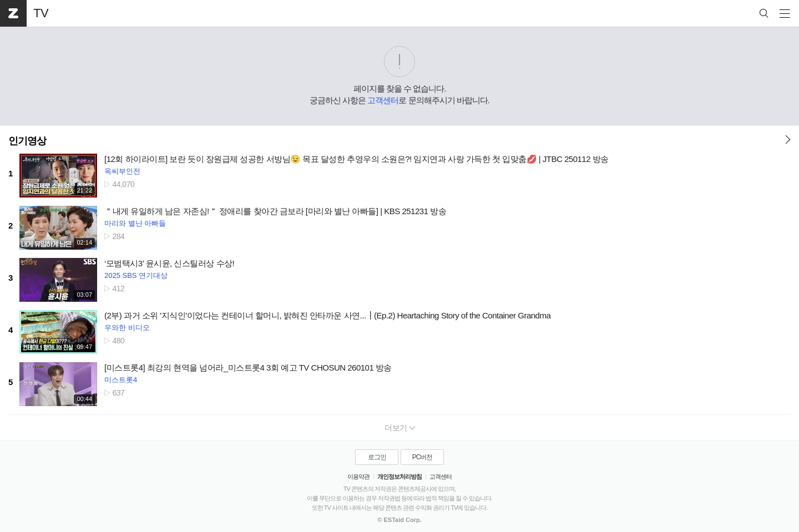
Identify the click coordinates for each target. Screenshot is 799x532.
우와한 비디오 (127, 328)
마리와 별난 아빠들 (135, 223)
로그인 (377, 457)
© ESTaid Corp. (399, 520)
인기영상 (27, 141)
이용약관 (358, 477)
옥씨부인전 (122, 171)
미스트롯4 (121, 380)
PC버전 (423, 457)
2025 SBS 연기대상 (136, 275)
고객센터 (383, 100)
